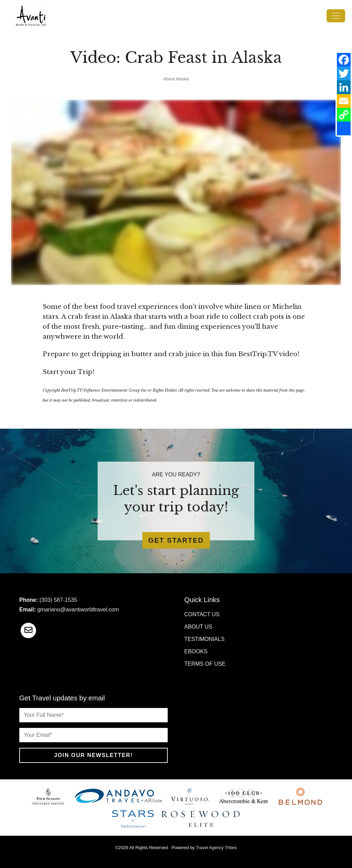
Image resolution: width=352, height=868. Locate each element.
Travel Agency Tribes (216, 848)
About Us (198, 627)
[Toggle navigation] (336, 16)
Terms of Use (205, 664)
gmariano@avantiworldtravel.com (78, 610)
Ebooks (196, 651)
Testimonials (204, 639)
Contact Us (202, 614)
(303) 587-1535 (58, 600)
